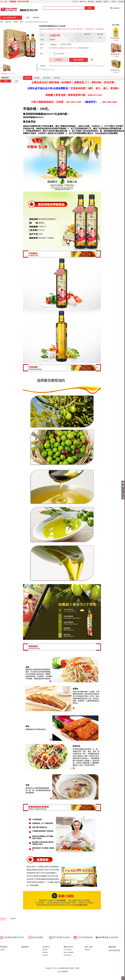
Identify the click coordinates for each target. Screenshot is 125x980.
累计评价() (47, 78)
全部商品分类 (10, 18)
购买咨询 (57, 78)
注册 (6, 2)
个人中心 (75, 2)
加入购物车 (78, 60)
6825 (100, 38)
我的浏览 (91, 2)
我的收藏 (99, 2)
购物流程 (87, 950)
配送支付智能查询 (69, 952)
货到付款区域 (67, 955)
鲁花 (21, 22)
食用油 (16, 22)
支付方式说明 (67, 950)
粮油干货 (8, 22)
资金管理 (45, 955)
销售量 (6, 81)
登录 (2, 2)
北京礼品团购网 (62, 971)
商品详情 (28, 78)
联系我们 (3, 950)
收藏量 (17, 81)
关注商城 (121, 2)
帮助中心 (107, 2)
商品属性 (37, 78)
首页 (28, 18)
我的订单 (83, 2)
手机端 (114, 2)
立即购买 (58, 60)
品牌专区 (36, 18)
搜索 (90, 8)
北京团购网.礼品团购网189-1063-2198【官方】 (64, 48)
